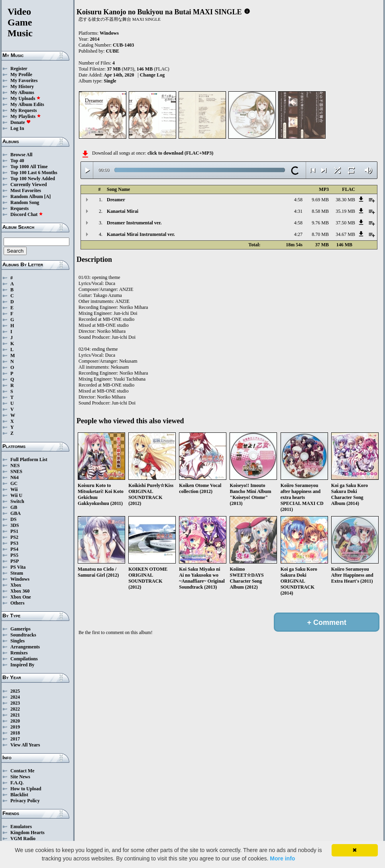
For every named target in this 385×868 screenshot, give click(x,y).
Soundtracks (23, 635)
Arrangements (25, 647)
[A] (48, 196)
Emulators (21, 827)
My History (22, 86)
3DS (15, 525)
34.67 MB (345, 234)
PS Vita (18, 567)
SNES (16, 471)
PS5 (14, 555)
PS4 (14, 549)
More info (282, 858)
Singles (18, 641)
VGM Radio (23, 839)
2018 (15, 733)
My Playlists (26, 116)
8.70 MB (320, 234)
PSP (15, 561)
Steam (17, 573)
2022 (15, 709)
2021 (15, 715)
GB (14, 507)
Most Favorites (26, 190)
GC (14, 483)
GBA (16, 513)
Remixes (19, 653)
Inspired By (22, 665)
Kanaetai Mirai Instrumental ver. (141, 234)
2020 (15, 721)
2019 (15, 727)
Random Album (27, 196)
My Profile (21, 75)
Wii (14, 489)
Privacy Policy (25, 801)
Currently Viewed (28, 185)
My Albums (22, 92)
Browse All (21, 155)
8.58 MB (320, 211)
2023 (15, 703)
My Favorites (24, 81)
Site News (20, 777)
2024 (15, 697)
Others (17, 603)
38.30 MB (345, 200)
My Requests (24, 110)
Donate (21, 122)
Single (110, 81)
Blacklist (19, 795)
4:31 (298, 211)
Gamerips (21, 629)
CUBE (113, 51)
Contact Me (22, 771)
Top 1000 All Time (29, 167)
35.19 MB (345, 211)
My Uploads (26, 98)
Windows (20, 579)
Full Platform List (29, 460)
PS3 (14, 543)
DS (13, 519)
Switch (17, 501)
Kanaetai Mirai (123, 211)
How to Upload (26, 789)
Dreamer (116, 200)
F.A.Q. (17, 783)
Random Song (25, 202)
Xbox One (21, 597)
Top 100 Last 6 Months (34, 173)
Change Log (152, 75)
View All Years (25, 745)
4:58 (298, 200)
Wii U (16, 495)
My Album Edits (27, 104)
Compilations (24, 659)
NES (15, 465)
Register (19, 69)
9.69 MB (320, 200)
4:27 (298, 234)
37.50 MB (345, 223)
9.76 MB (320, 223)
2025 (15, 691)
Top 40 (17, 161)
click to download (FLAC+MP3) (180, 153)
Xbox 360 (20, 591)
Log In (17, 128)
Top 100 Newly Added (33, 179)
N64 (15, 477)
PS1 (14, 531)
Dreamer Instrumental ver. (134, 223)
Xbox (16, 585)
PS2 (14, 537)
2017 (15, 739)
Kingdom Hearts (27, 833)
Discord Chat (27, 214)
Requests (20, 208)
